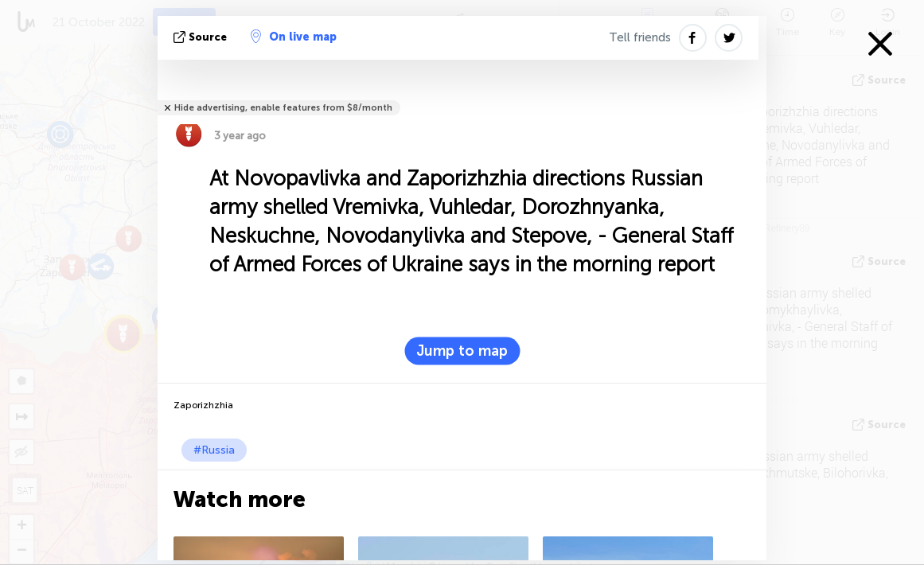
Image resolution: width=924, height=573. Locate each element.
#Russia (214, 450)
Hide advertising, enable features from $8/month (283, 108)
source (202, 37)
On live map (294, 37)
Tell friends (640, 37)
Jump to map (462, 351)
